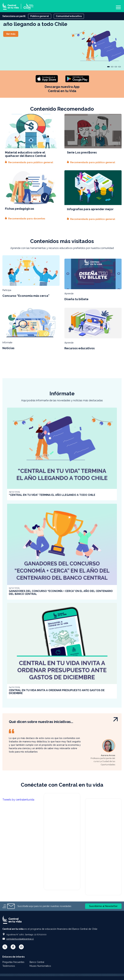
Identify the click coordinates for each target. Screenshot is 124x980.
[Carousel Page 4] (120, 67)
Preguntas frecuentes (13, 962)
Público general (40, 16)
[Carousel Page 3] (116, 67)
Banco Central (37, 962)
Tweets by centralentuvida (18, 800)
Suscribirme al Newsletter (103, 906)
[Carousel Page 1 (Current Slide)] (108, 67)
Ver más (11, 34)
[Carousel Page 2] (112, 67)
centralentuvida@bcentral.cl (20, 939)
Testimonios (9, 966)
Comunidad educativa (69, 16)
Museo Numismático (40, 966)
